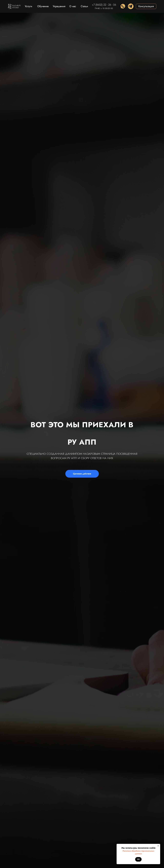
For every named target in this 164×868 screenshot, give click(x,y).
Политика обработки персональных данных (138, 852)
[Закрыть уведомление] (158, 846)
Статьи (84, 6)
